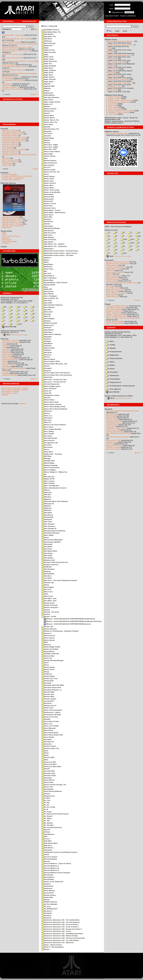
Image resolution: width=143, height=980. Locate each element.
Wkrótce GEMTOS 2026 (11, 42)
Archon (5, 363)
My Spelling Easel (49, 909)
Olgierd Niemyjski (112, 297)
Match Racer (47, 215)
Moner (45, 663)
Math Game (47, 235)
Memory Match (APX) (51, 361)
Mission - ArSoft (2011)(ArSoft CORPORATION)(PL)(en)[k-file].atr (69, 619)
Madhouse (47, 41)
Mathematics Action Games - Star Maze (57, 255)
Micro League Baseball (51, 429)
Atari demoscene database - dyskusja (15, 390)
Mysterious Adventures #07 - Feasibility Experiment (62, 934)
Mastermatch (48, 199)
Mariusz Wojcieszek (113, 276)
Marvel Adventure (49, 163)
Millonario (46, 510)
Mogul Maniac (48, 651)
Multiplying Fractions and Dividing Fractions (59, 852)
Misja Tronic (47, 596)
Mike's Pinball (48, 483)
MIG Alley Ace (48, 477)
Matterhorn (47, 267)
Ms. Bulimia (47, 823)
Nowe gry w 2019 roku (10, 144)
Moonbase (47, 739)
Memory (46, 357)
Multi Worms (47, 848)
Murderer (46, 884)
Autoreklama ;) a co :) (114, 86)
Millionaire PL (48, 504)
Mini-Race (46, 576)
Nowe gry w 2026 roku (10, 130)
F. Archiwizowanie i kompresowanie (120, 386)
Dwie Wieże (6, 366)
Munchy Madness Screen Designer (56, 873)
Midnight (46, 459)
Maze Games (47, 291)
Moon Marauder (49, 728)
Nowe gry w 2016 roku (10, 151)
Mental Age (47, 377)
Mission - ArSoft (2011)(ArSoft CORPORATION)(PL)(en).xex (67, 624)
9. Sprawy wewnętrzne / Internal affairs (120, 111)
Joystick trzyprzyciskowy (115, 432)
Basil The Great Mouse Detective (14, 368)
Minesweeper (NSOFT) (51, 542)
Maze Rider (47, 303)
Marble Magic (48, 138)
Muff (44, 836)
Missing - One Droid (50, 612)
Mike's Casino (48, 481)
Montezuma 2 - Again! (51, 712)
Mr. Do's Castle (48, 807)
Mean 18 (46, 316)
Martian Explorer (49, 161)
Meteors (46, 413)
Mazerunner (47, 312)
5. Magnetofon (112, 355)
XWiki (4, 234)
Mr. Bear (46, 798)
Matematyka (47, 226)
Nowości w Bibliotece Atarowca (13, 70)
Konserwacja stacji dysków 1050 (14, 139)
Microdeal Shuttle (49, 438)
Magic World (47, 82)
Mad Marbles (47, 34)
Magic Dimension (49, 61)
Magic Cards (47, 57)
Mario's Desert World (50, 152)
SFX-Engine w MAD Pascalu (12, 132)
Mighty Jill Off (48, 479)
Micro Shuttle (48, 434)
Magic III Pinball (49, 66)
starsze (35, 169)
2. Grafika (110, 345)
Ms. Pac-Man (47, 825)
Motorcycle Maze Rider (51, 767)
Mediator (46, 321)
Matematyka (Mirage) (50, 228)
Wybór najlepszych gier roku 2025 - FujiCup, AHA (20, 61)
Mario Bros (6, 351)
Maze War (46, 310)
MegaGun (46, 339)
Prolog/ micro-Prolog (113, 76)
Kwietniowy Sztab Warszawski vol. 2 (119, 55)
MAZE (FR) (47, 289)
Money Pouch (48, 669)
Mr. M (45, 809)
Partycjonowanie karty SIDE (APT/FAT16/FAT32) (19, 155)
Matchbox (46, 219)
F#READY (110, 271)
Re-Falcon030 (7, 79)
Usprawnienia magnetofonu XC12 (14, 137)
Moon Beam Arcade (50, 721)
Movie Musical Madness (52, 791)
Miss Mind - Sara (49, 601)
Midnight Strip (48, 461)
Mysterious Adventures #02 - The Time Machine (61, 922)
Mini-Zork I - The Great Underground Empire (59, 580)
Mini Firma (47, 549)
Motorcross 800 (48, 762)
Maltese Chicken (49, 109)
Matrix (45, 262)
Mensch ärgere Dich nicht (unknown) (57, 375)
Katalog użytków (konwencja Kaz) (117, 332)
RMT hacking (111, 73)
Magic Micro (47, 68)
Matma (45, 260)
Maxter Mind (47, 280)
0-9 (4, 307)
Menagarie (47, 368)
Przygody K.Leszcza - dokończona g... (120, 45)
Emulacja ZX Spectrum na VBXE (14, 150)
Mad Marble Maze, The (51, 32)
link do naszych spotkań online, (117, 133)
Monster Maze (48, 696)
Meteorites (47, 411)
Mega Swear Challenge (51, 334)
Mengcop (46, 371)
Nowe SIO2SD (111, 418)
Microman (46, 445)
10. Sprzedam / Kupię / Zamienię (118, 112)
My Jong (46, 906)
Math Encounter (49, 233)
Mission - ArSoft (49, 616)
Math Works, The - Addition (53, 244)
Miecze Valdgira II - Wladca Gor (54, 472)
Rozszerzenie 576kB (113, 440)
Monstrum (46, 703)
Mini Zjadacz (47, 558)
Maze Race (47, 300)
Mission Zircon (48, 636)
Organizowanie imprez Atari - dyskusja (15, 388)
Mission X (46, 633)
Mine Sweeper (48, 524)
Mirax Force (47, 592)
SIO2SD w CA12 (112, 419)
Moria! (45, 753)
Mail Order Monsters (50, 97)
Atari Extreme (7, 84)
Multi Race (47, 846)
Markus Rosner (48, 156)
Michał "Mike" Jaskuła (114, 269)
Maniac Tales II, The (50, 120)
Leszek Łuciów (111, 281)
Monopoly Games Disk (51, 687)
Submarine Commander (11, 342)
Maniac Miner (48, 115)
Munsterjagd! (48, 879)
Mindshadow (47, 517)
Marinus (46, 143)
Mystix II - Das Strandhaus (53, 947)
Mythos (45, 949)
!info (124, 239)
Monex (45, 665)
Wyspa (5, 361)
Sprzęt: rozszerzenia (113, 313)
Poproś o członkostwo (128, 16)
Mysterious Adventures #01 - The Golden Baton (60, 920)
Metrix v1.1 (47, 416)
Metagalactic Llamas (50, 395)
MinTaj (45, 585)
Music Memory (48, 891)
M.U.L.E (45, 839)
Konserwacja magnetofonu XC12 (14, 141)
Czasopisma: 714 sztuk (10, 217)
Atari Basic (110, 52)
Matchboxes (47, 221)
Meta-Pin (46, 398)
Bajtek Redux (7, 228)
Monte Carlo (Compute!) (52, 710)
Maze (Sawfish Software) (52, 305)
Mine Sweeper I (48, 526)
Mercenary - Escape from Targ (54, 379)
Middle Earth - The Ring (51, 454)
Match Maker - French (51, 210)
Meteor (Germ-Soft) (50, 402)
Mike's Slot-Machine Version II (54, 488)
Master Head (47, 181)
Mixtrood (46, 645)
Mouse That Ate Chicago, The (54, 785)
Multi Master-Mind (49, 843)
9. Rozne (110, 369)
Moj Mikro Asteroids (50, 654)
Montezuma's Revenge (51, 715)
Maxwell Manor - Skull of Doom (54, 283)
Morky (45, 755)
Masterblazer (47, 194)
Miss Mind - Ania (49, 598)
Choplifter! (6, 346)
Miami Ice (46, 422)
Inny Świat (6, 372)
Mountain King (48, 773)
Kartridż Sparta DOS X (10, 136)
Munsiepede (47, 875)
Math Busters (48, 231)
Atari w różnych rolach (114, 445)
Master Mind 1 (48, 188)
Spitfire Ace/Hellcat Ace (10, 360)
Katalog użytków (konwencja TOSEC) (119, 396)
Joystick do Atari (112, 425)
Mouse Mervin (48, 780)
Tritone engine (7, 163)
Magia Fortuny (48, 50)
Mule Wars (47, 841)
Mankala (46, 127)
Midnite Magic (48, 463)
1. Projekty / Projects (113, 97)
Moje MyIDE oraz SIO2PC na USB (118, 433)
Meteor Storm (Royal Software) (54, 409)
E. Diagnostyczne (113, 382)
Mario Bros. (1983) (49, 145)
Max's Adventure (49, 278)
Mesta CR (46, 391)
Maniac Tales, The (49, 122)
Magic (45, 55)
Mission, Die (47, 627)
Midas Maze (47, 452)
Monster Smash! (49, 699)
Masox (45, 174)
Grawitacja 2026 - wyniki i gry (12, 35)
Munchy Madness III (50, 868)
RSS (34, 29)
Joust (4, 347)
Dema (125, 31)
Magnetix (46, 88)
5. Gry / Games (112, 104)
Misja (45, 594)
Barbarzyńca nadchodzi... (11, 77)
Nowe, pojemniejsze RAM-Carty (117, 306)
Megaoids (46, 346)
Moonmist (46, 744)
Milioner (46, 490)
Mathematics (47, 249)
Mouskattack (47, 789)
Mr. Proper (47, 812)
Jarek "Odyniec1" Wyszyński (116, 293)
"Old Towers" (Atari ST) (10, 340)
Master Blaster (48, 176)
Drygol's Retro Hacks (9, 241)
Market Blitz (47, 154)
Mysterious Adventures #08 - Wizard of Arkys (60, 936)
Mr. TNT (45, 821)
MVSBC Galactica (49, 902)
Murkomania (47, 886)
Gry (110, 31)
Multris (45, 855)
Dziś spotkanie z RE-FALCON (13, 80)
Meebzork (46, 328)
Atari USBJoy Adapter (114, 309)
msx (131, 243)
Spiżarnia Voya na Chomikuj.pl (13, 226)
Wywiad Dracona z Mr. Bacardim (118, 264)
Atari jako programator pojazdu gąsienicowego (18, 73)
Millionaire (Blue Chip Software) (55, 501)
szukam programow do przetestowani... (120, 41)
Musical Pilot (47, 893)
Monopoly (46, 683)
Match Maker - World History (53, 212)
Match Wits (47, 217)
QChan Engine (7, 165)
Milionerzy (47, 492)
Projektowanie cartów (114, 423)
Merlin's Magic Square (51, 386)
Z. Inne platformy (113, 389)
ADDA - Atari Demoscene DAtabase (118, 227)
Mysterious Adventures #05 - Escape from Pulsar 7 (62, 929)
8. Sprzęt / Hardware (113, 109)
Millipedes (46, 508)
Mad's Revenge (48, 43)
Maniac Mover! (48, 118)
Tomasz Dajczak (112, 265)
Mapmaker (47, 131)
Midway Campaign (50, 465)
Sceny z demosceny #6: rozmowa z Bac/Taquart (19, 44)
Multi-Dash (47, 850)
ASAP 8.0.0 (6, 86)
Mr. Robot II (47, 816)
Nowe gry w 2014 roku (10, 162)
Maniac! (46, 113)
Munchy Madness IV (50, 870)
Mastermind (47, 201)
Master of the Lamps (50, 190)
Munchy (46, 861)
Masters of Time (49, 203)
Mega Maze (47, 332)
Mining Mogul (48, 574)
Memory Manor (48, 359)
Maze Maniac (47, 294)
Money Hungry (48, 667)
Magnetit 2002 (48, 86)
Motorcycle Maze (49, 764)
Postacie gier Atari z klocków (12, 89)
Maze (45, 287)
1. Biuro (110, 341)
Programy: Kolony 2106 (114, 311)
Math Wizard (47, 242)
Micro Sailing (48, 431)
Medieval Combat (49, 323)
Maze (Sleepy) (48, 307)
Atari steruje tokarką (113, 449)
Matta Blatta (47, 264)
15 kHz (109, 48)
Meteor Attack (48, 400)
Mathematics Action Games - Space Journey (59, 253)
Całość (7, 335)
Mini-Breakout (48, 569)
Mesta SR (46, 393)
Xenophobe (6, 353)
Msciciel (46, 830)
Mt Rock (46, 832)
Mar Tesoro (47, 133)
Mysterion (46, 918)
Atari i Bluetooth (112, 414)
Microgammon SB (49, 443)
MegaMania (47, 343)
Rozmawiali (109, 260)
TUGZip (24, 335)
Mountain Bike (48, 771)
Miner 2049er (47, 535)
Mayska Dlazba (48, 285)
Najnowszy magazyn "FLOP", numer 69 (16, 51)
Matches (46, 224)
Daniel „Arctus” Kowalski (115, 272)
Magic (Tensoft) (48, 79)
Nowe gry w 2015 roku (10, 153)
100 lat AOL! (111, 66)
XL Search (6, 243)
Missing (46, 610)
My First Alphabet (49, 904)
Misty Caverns (48, 638)
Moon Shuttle (48, 737)
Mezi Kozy (46, 420)
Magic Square (48, 77)
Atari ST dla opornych (10, 160)
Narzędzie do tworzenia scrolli (13, 134)
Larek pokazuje (8, 148)
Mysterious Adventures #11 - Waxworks (57, 943)
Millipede (46, 506)
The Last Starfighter (9, 365)
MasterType (47, 206)
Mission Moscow (49, 629)
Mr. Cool (46, 800)
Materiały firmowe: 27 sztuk (12, 222)
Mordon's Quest (49, 746)
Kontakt (4, 247)
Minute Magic (48, 587)
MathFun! (46, 258)
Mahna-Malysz (48, 95)
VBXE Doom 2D (112, 90)
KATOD (109, 274)
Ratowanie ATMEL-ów (114, 421)
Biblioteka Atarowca (8, 183)
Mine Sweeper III (49, 528)
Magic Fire (47, 64)
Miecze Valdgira (49, 470)
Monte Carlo (47, 708)
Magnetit (46, 84)
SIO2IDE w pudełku (113, 447)
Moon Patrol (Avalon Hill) (52, 735)
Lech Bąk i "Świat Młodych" (116, 267)
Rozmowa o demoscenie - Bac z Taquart (16, 39)
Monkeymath (47, 681)
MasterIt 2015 (48, 197)
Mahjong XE (47, 93)
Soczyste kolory (112, 442)
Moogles (46, 719)
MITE (44, 642)
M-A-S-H (46, 167)
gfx (138, 236)
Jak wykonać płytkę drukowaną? (118, 437)
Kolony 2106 (7, 356)
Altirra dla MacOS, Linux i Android (118, 79)
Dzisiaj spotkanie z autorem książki (15, 66)
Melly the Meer (48, 348)
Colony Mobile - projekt (9, 393)
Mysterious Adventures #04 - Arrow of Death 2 (60, 927)
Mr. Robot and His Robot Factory (55, 814)
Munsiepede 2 (48, 877)
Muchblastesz (48, 834)
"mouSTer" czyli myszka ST (116, 308)
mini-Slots (46, 578)
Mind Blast (47, 513)
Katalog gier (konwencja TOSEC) (13, 331)
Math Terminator (49, 240)
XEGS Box (110, 444)
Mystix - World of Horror (52, 945)
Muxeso (46, 900)
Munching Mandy (49, 859)
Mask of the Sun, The (51, 172)
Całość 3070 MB (9, 327)
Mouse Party (47, 782)
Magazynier (47, 45)
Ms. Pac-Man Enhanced (51, 827)
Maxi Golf (46, 273)
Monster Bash (48, 692)
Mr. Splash (47, 818)
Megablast (47, 337)
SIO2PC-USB (111, 416)
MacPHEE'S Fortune (50, 30)
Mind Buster (47, 515)
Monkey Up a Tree (49, 679)
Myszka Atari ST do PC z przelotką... (119, 83)
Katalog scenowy (111, 230)
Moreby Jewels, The (50, 748)
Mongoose (47, 674)
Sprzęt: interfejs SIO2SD (115, 323)
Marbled (46, 140)
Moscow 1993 (48, 757)
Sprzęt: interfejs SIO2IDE (115, 321)
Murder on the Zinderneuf (52, 882)
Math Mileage (48, 237)
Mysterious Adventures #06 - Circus (56, 931)
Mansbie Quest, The (50, 129)
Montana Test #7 (49, 706)
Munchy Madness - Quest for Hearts (56, 863)
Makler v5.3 (47, 104)
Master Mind (47, 185)
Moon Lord (47, 724)
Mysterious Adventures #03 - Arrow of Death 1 (60, 924)
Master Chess (48, 179)
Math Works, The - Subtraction (54, 246)
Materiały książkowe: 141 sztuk (13, 221)
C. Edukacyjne (112, 375)
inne (19, 324)
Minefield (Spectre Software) (53, 531)
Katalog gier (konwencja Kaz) (12, 297)
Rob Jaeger (110, 286)
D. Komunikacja (113, 379)
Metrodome (47, 418)
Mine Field (47, 522)
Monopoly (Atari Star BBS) (53, 685)
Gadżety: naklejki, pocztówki (116, 315)
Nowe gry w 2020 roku (10, 143)
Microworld (47, 447)
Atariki (4, 233)
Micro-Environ (48, 440)
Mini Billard (47, 547)
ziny (124, 253)
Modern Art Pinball (50, 649)
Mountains (47, 778)
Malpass (46, 106)
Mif (44, 474)
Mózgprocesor (48, 796)
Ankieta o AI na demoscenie (12, 54)
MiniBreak (46, 567)
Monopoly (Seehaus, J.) (51, 690)
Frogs (4, 344)
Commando (6, 349)
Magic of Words (49, 70)
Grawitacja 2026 (112, 59)
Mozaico (46, 794)
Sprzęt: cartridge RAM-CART (116, 316)
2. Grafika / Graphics (113, 99)
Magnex (46, 91)
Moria (45, 751)
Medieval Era (47, 325)
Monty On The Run (50, 717)
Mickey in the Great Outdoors (54, 425)
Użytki (117, 31)
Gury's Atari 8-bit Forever (11, 236)
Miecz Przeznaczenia (50, 467)
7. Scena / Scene (112, 107)
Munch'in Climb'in (49, 857)
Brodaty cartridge (8, 65)
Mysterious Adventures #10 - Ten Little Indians (60, 940)
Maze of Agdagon (49, 296)
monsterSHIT (48, 701)
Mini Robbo (47, 553)
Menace (45, 366)
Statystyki (5, 395)
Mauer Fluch (47, 269)
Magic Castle (47, 59)
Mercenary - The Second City (54, 382)
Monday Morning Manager (52, 660)
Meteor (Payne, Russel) (51, 404)
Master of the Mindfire (51, 192)
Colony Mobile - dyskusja (10, 391)
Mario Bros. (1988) (49, 147)
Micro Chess (47, 427)
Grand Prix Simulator (10, 375)
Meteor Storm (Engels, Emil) (53, 407)
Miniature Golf (48, 560)
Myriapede (47, 913)
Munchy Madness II (50, 866)
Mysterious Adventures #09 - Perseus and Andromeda (63, 938)
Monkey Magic (48, 676)
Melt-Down (47, 352)
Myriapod (46, 915)
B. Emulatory (112, 372)
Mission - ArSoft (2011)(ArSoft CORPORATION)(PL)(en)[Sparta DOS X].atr (73, 621)
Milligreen (46, 499)
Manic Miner (47, 124)
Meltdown (46, 350)
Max (44, 271)
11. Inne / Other (112, 114)
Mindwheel (47, 519)
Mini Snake (47, 555)
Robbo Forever (7, 354)
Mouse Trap (47, 787)
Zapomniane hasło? (112, 16)
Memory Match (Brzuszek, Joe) (54, 364)
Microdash (47, 436)
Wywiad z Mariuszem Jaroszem (117, 262)
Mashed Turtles (48, 170)
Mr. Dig (45, 803)
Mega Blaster (48, 330)
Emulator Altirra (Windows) (11, 180)
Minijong (46, 571)
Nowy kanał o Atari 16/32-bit (12, 58)
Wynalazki (109, 409)
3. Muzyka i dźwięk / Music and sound (120, 100)
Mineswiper (47, 544)
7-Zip (20, 335)
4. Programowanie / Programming (118, 102)
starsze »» (34, 94)
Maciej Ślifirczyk (112, 291)
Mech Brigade (48, 319)
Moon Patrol (47, 730)
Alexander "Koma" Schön (115, 290)
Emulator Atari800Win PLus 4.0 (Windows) (17, 176)
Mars (44, 158)
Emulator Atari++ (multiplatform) (13, 178)
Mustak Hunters (49, 895)
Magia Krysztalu (49, 52)
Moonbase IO (48, 742)
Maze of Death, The (50, 298)
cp (138, 232)
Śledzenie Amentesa (113, 279)
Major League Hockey (51, 102)
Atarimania (6, 238)
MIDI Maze (46, 456)
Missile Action (48, 603)
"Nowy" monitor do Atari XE (116, 62)
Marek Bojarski (111, 295)
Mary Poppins (48, 165)
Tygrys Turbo (111, 426)
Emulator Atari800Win (10, 174)
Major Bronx (47, 100)
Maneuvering (48, 111)
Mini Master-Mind (49, 551)
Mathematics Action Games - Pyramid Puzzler (60, 251)
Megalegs (46, 341)
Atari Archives (7, 240)
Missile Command (49, 605)
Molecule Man (48, 656)
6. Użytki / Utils (111, 106)
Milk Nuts (46, 495)
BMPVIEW (6, 158)
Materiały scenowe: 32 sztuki (12, 219)
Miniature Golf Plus (50, 565)
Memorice (46, 355)
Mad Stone (47, 39)
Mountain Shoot (49, 775)
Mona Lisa (47, 658)
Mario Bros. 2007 (49, 149)
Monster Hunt (48, 694)
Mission (46, 614)
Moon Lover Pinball (50, 726)
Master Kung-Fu (49, 183)
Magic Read (47, 75)
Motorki (45, 769)
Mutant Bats (47, 897)
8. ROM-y (110, 365)
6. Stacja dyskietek (114, 358)
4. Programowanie (114, 352)
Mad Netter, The (49, 36)
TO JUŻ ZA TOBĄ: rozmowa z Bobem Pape (122, 283)
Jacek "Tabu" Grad (113, 288)
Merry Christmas (49, 388)
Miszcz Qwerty (48, 640)
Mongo (45, 672)
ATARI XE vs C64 (112, 69)
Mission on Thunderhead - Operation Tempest (60, 631)
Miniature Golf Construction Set (55, 562)
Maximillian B (48, 276)
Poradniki (4, 129)
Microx (45, 449)
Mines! (45, 538)
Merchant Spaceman (50, 384)
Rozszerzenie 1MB (113, 430)
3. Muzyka (110, 348)
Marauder (46, 136)
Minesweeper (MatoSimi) (52, 540)
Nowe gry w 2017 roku (10, 146)
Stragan (108, 304)
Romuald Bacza (112, 277)
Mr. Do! (45, 805)
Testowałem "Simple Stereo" (116, 428)
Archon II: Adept (8, 358)
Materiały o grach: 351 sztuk (12, 224)
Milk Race (46, 497)
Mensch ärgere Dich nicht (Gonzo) (56, 373)
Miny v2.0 (46, 589)
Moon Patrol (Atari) (50, 733)
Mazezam (46, 314)
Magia (45, 48)
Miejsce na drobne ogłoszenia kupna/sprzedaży (123, 318)
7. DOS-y (110, 362)
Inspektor (5, 373)
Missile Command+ (50, 607)
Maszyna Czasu (48, 208)
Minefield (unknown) (50, 533)
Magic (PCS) (47, 73)
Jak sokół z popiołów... (10, 87)
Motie (45, 760)
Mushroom (47, 888)
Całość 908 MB (113, 392)
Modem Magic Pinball (51, 647)
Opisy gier (5, 339)
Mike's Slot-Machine (50, 486)
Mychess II (47, 911)
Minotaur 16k (48, 583)
